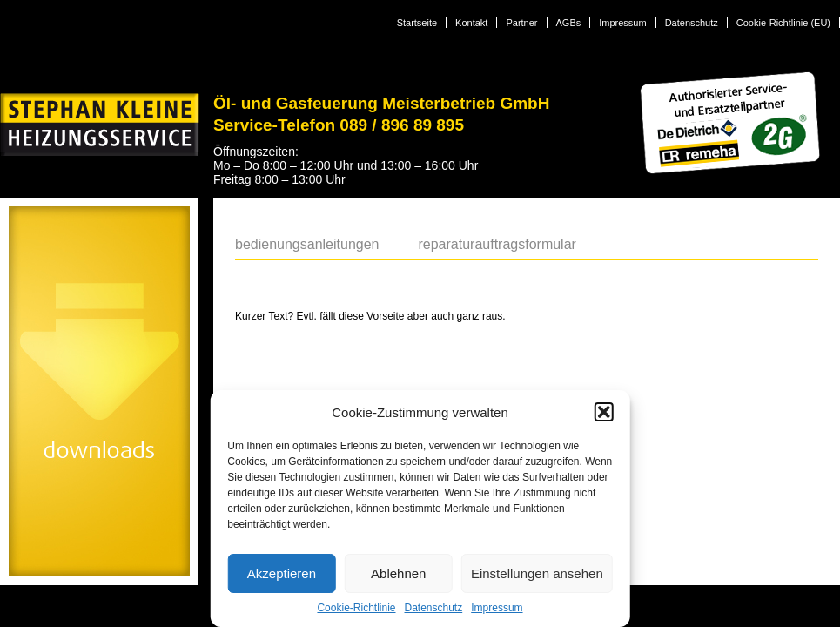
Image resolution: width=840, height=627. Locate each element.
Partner (521, 23)
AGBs (569, 23)
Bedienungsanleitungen (307, 244)
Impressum (497, 608)
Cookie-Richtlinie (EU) (783, 23)
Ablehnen (398, 573)
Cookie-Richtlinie (356, 608)
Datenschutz (434, 608)
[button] (604, 412)
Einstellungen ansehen (537, 573)
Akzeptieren (282, 573)
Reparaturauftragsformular (497, 244)
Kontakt (471, 23)
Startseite (417, 23)
